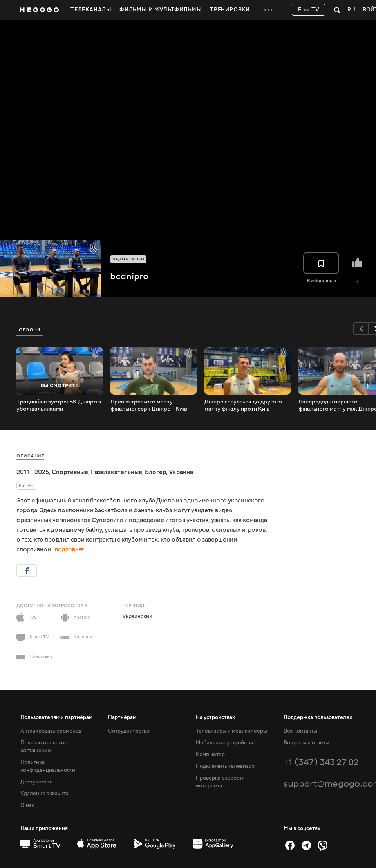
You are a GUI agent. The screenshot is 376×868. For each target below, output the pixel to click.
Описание (30, 456)
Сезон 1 (30, 330)
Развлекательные (117, 472)
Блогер (155, 472)
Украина (181, 472)
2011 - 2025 (33, 472)
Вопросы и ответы (306, 743)
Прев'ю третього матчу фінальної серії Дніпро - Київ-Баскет (150, 405)
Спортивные (70, 472)
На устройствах (215, 717)
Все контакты (300, 731)
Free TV (309, 10)
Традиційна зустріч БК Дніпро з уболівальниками (59, 405)
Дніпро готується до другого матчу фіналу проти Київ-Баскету (243, 405)
